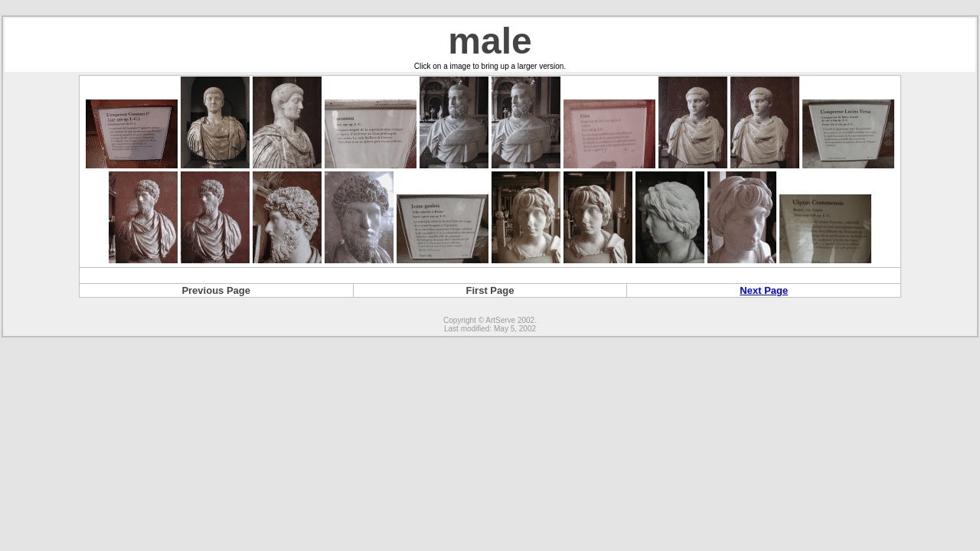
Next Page (764, 290)
